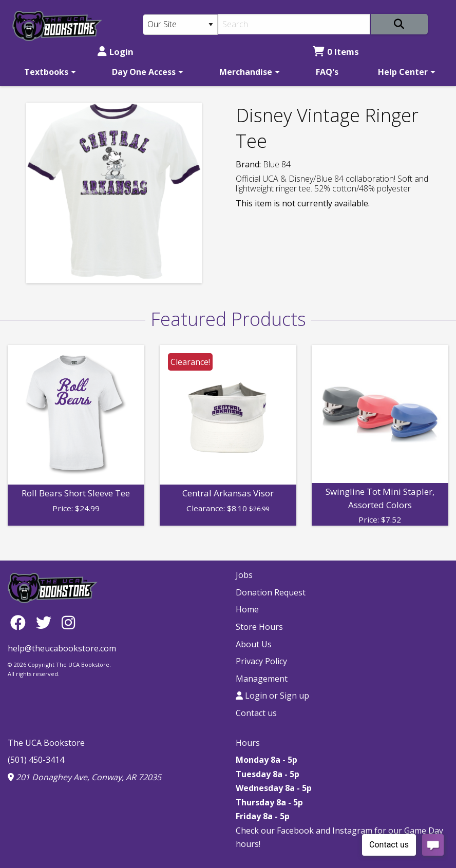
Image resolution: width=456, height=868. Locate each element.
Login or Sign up (272, 696)
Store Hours (259, 627)
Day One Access (144, 72)
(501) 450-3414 (36, 760)
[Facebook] (21, 622)
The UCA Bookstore (46, 743)
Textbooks (46, 72)
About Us (254, 644)
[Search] (294, 24)
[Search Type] (180, 25)
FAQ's (327, 72)
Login (116, 52)
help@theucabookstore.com (62, 648)
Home (247, 609)
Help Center (403, 72)
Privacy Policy (261, 661)
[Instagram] (68, 622)
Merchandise (246, 72)
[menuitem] (48, 72)
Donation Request (271, 592)
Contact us (256, 713)
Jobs (244, 575)
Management (262, 679)
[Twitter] (46, 622)
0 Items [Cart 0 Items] (336, 52)
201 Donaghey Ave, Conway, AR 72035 (84, 777)
